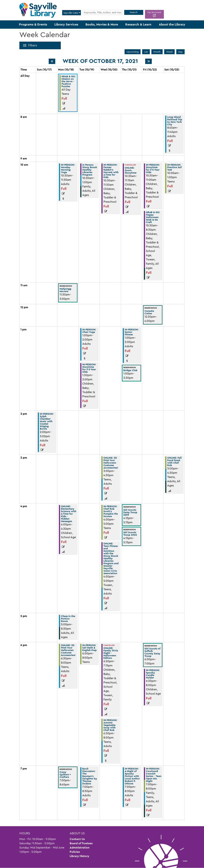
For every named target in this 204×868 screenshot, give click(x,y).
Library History (79, 856)
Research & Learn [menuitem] (138, 24)
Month (157, 52)
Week (169, 52)
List (146, 52)
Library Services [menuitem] (66, 24)
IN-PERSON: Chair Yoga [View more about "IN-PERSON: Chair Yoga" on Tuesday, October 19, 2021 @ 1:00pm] (89, 331)
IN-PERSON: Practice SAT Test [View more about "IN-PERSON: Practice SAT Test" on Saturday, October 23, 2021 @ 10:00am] (175, 167)
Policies (75, 852)
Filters (33, 45)
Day (180, 52)
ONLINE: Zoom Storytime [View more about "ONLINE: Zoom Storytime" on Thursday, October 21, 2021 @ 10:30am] (131, 170)
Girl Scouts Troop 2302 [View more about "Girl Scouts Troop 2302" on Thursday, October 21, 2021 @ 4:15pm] (130, 534)
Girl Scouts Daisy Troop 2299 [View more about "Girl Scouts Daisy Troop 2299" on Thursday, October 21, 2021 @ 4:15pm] (130, 512)
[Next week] (148, 61)
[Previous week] (52, 61)
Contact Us (77, 839)
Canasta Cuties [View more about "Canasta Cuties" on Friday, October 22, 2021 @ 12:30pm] (149, 312)
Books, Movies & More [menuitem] (102, 24)
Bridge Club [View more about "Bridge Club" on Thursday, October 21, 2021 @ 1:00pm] (130, 370)
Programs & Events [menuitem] (33, 24)
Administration (80, 848)
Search (134, 12)
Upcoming (133, 52)
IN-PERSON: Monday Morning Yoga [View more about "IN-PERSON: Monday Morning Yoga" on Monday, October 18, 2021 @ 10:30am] (68, 168)
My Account (154, 12)
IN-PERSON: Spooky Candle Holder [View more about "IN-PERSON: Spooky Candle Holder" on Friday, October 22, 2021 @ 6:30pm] (153, 674)
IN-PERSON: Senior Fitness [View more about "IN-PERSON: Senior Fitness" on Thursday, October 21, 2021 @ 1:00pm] (132, 332)
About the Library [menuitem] (172, 24)
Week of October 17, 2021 (100, 61)
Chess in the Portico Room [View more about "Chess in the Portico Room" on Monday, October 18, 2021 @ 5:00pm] (68, 619)
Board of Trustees (81, 843)
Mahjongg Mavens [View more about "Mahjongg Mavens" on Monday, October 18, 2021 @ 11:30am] (65, 290)
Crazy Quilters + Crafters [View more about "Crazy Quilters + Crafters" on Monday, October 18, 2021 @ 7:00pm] (65, 774)
